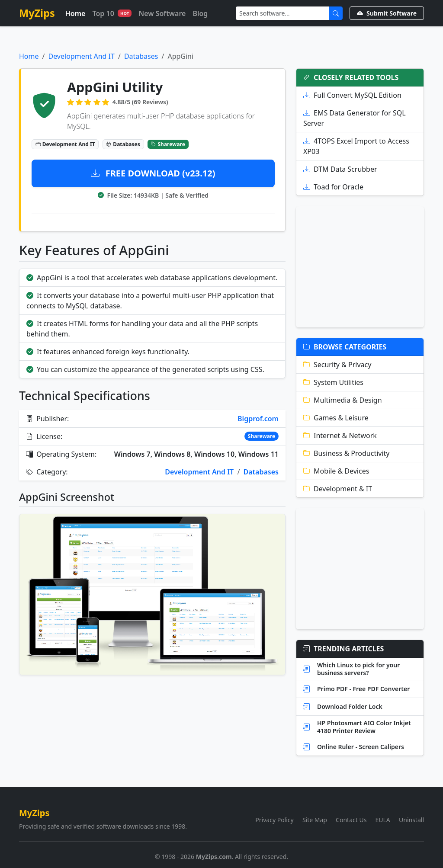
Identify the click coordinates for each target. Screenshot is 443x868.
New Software (162, 13)
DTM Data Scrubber (340, 169)
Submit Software (387, 13)
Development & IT (338, 489)
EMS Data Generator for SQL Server (355, 118)
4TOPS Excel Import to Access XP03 (356, 146)
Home (75, 13)
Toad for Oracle (333, 187)
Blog (200, 13)
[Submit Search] (336, 13)
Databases (141, 56)
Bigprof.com (258, 419)
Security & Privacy (337, 365)
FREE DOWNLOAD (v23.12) (153, 173)
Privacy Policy (274, 820)
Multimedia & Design (343, 400)
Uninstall (411, 820)
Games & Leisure (336, 418)
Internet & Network (340, 436)
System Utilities (333, 382)
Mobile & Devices (336, 471)
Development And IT (81, 56)
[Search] (282, 13)
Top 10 (112, 13)
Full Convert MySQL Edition (352, 95)
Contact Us (351, 820)
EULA (383, 820)
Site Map (315, 820)
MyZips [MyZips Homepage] (37, 13)
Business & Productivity (347, 453)
